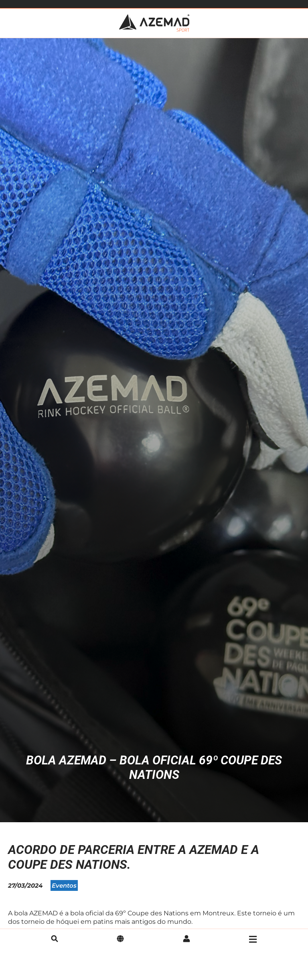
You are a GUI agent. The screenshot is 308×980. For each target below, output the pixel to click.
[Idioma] (120, 939)
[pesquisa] (55, 939)
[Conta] (186, 939)
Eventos (64, 885)
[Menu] (253, 939)
